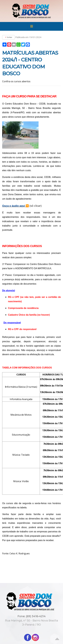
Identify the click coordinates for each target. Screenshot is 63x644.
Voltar (8, 37)
